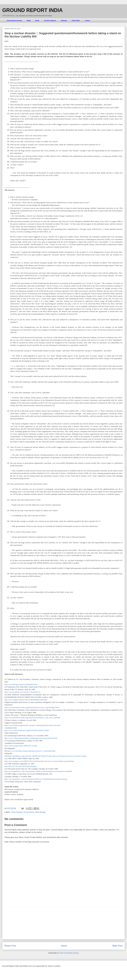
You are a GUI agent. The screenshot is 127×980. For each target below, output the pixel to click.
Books (37, 20)
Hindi (29, 20)
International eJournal (14, 20)
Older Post (117, 946)
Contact (87, 20)
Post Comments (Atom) (69, 953)
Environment (29, 812)
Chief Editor (76, 20)
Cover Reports (17, 812)
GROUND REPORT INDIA (32, 10)
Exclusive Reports (50, 20)
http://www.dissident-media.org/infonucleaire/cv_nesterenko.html (31, 751)
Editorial (64, 20)
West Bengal (40, 812)
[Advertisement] (63, 923)
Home (64, 946)
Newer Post (10, 946)
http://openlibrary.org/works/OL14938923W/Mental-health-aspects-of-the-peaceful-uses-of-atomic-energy (47, 756)
